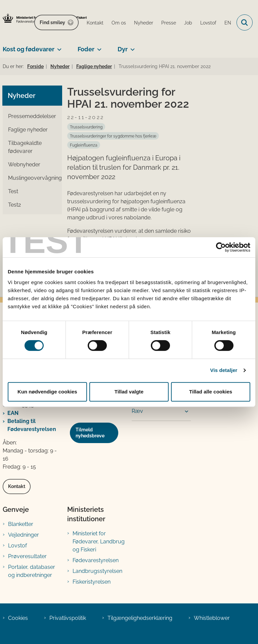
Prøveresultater (27, 556)
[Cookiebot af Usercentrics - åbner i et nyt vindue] (221, 247)
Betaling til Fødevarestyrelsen (32, 425)
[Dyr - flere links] (131, 47)
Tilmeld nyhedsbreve (90, 433)
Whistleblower (212, 618)
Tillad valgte (129, 392)
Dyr (123, 49)
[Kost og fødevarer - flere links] (58, 47)
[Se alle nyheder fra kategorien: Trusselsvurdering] (86, 127)
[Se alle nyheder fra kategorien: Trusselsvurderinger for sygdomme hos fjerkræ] (113, 136)
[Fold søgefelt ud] (245, 22)
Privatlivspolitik (68, 618)
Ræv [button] (137, 411)
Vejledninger (24, 535)
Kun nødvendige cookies (47, 392)
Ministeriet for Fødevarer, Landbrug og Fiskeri (99, 542)
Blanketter (21, 524)
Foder (86, 49)
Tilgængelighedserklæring (140, 618)
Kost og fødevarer (29, 49)
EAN (13, 413)
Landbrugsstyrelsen (97, 571)
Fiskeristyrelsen (92, 582)
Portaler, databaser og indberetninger (32, 571)
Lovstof (17, 546)
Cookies (18, 618)
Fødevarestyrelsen (96, 560)
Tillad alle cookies (211, 392)
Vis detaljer (224, 370)
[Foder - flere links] (98, 47)
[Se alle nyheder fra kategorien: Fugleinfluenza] (84, 145)
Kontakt (17, 486)
